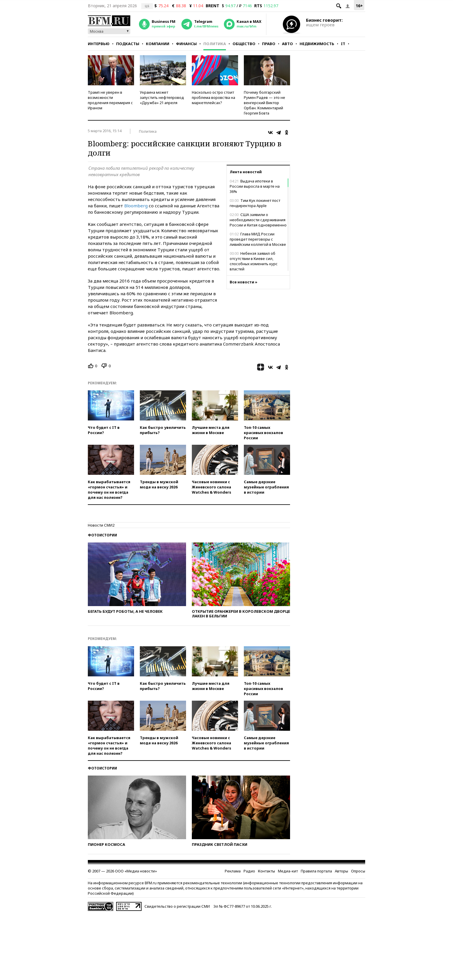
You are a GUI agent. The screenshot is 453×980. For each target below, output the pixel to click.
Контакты (267, 871)
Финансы (186, 44)
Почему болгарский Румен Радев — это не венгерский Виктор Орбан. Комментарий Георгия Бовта (264, 103)
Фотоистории (102, 535)
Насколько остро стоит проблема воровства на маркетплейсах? (213, 97)
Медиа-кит (288, 871)
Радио (249, 871)
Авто (287, 44)
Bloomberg (136, 206)
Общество (244, 44)
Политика (215, 44)
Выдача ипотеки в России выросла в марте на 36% (255, 186)
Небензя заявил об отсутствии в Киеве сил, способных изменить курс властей (254, 261)
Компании (158, 44)
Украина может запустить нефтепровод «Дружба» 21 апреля (162, 97)
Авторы (341, 871)
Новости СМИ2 (101, 525)
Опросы (358, 871)
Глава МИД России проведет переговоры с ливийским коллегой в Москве (258, 239)
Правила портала (316, 871)
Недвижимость (317, 44)
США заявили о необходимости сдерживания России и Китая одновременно (258, 220)
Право (269, 44)
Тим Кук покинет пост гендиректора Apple (255, 203)
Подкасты (128, 44)
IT (343, 44)
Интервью (99, 44)
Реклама (233, 871)
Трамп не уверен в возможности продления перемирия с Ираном (110, 100)
